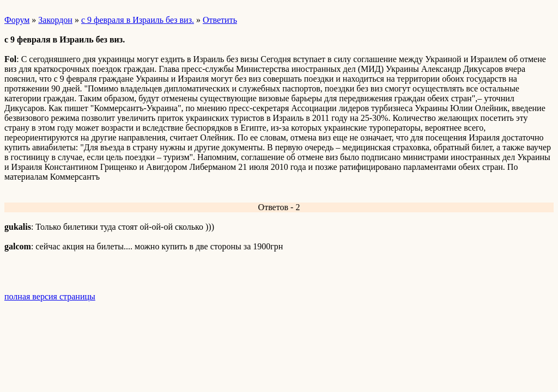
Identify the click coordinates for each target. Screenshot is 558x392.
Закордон (55, 20)
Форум (17, 20)
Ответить (220, 20)
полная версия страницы (50, 296)
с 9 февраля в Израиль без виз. (138, 20)
